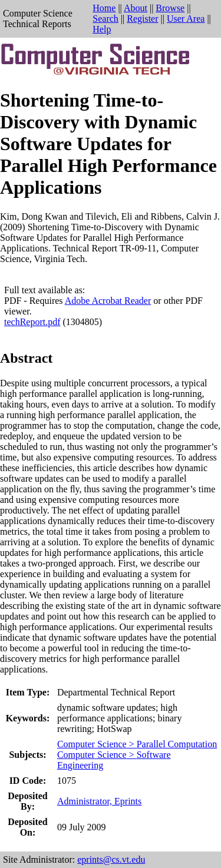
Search (105, 19)
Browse (170, 8)
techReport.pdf (32, 322)
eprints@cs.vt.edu (111, 859)
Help (102, 29)
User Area (186, 19)
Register (142, 19)
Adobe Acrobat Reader (108, 301)
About (136, 8)
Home (104, 8)
